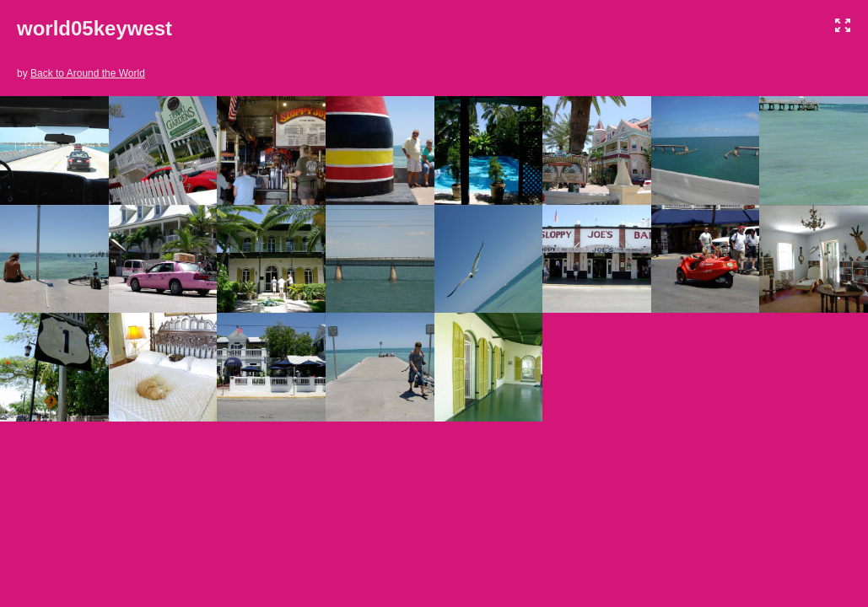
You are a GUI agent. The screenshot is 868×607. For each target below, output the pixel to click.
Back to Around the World (88, 73)
